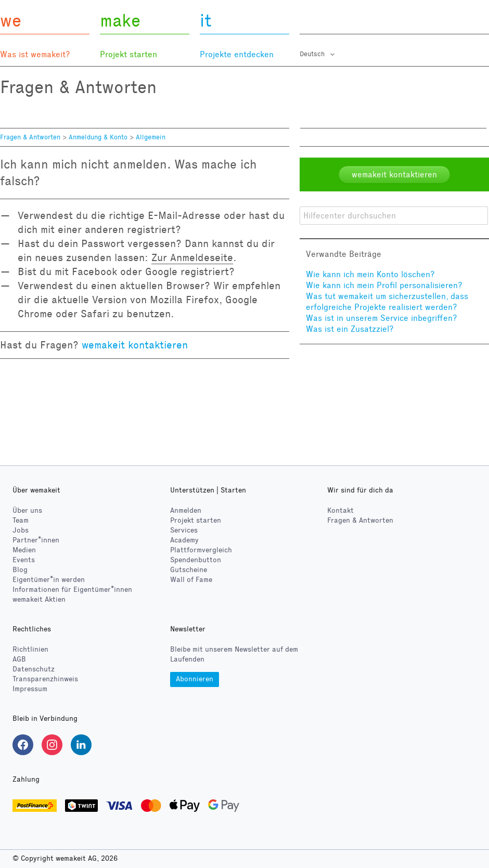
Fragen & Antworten (30, 137)
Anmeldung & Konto (98, 137)
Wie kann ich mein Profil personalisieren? (384, 285)
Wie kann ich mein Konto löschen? (370, 274)
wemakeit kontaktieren (135, 345)
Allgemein (151, 137)
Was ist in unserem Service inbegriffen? (382, 318)
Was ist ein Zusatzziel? (350, 329)
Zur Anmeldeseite (192, 257)
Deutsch (313, 54)
